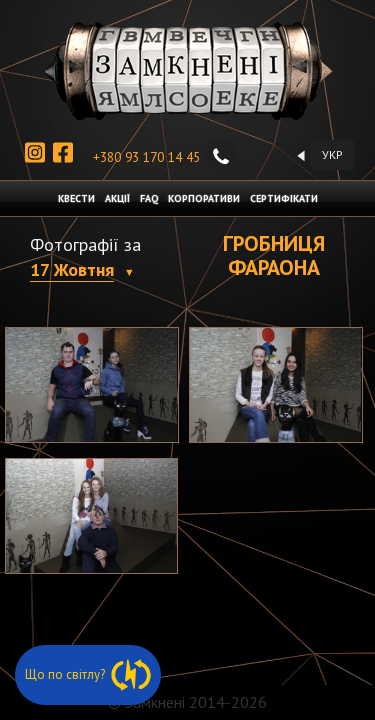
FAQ (149, 198)
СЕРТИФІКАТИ (284, 198)
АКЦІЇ (117, 198)
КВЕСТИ (76, 198)
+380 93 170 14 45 (165, 157)
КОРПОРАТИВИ (204, 198)
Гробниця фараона (274, 255)
